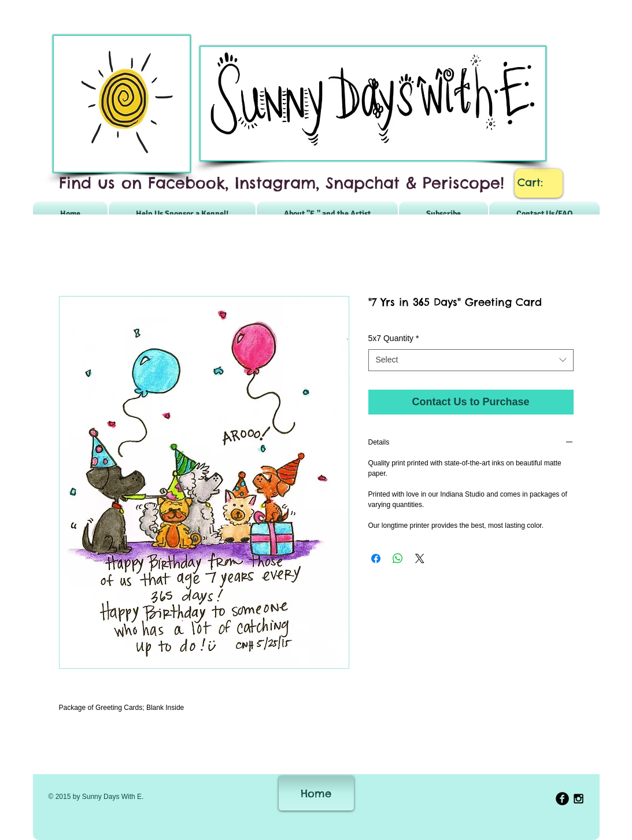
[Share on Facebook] (376, 558)
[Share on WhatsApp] (398, 558)
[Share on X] (420, 558)
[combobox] (471, 360)
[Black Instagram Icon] (579, 799)
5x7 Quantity (394, 338)
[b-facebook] (562, 799)
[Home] (316, 793)
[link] (539, 182)
